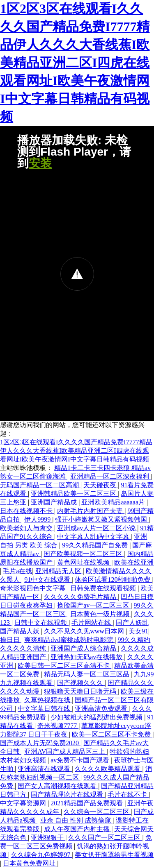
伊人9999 (38, 519)
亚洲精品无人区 (59, 571)
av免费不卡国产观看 (81, 760)
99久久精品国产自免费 (96, 545)
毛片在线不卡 (128, 795)
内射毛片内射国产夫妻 (91, 511)
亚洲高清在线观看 (45, 769)
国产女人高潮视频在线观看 (58, 786)
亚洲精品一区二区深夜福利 (110, 476)
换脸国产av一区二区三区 (94, 605)
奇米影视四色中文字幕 (34, 588)
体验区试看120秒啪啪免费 (113, 580)
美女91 (138, 631)
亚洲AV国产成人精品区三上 (66, 752)
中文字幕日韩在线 (45, 709)
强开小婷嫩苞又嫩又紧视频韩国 (102, 519)
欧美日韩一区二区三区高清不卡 (64, 666)
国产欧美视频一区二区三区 (84, 554)
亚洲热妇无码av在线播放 (87, 657)
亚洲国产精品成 (55, 502)
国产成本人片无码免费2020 (40, 743)
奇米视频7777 (58, 726)
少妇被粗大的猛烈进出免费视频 (97, 717)
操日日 (11, 640)
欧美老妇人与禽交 (27, 528)
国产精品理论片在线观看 (68, 795)
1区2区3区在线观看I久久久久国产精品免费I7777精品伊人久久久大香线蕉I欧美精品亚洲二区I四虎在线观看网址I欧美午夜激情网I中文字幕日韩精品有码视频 (75, 63)
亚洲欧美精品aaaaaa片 (114, 502)
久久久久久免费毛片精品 (81, 597)
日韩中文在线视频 (41, 623)
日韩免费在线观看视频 (104, 588)
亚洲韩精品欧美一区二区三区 (74, 494)
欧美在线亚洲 (134, 562)
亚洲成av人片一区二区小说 (97, 528)
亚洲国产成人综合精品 (84, 648)
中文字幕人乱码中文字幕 (94, 537)
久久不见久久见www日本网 (85, 631)
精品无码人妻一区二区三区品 (87, 674)
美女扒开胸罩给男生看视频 (114, 855)
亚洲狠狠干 (48, 837)
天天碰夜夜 (101, 485)
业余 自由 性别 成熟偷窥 (76, 820)
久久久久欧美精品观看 (108, 769)
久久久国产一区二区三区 (105, 837)
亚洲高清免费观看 (102, 709)
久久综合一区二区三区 (97, 812)
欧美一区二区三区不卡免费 (112, 734)
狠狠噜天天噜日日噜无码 (81, 691)
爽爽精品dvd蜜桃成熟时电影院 (69, 640)
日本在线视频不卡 (27, 511)
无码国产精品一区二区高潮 (40, 485)
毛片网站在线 (92, 623)
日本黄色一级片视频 (101, 614)
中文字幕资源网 (24, 803)
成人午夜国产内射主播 (78, 829)
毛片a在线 (17, 571)
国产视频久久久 (81, 683)
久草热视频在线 (48, 700)
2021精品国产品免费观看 (87, 803)
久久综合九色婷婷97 (41, 855)
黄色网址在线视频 (84, 562)
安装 (40, 163)
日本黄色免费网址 (30, 863)
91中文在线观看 (48, 580)
